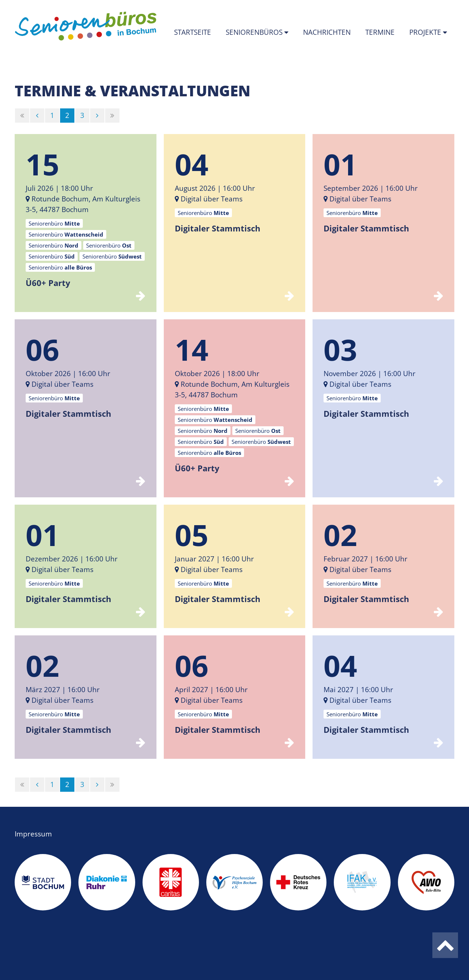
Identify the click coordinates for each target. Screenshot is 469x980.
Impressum (33, 834)
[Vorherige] (37, 116)
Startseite (193, 32)
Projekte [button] (426, 32)
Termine (380, 32)
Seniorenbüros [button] (255, 32)
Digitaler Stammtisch (217, 228)
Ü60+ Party (48, 283)
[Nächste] (97, 116)
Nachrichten (327, 32)
